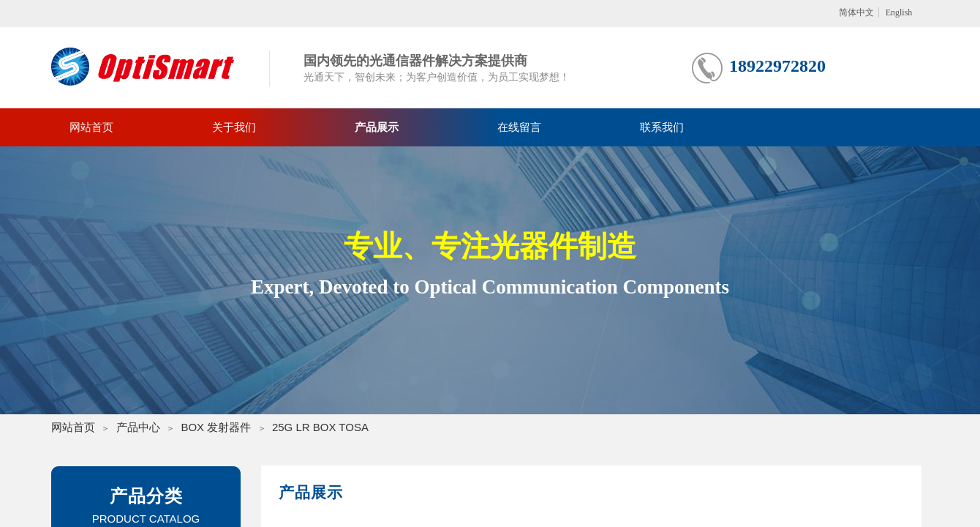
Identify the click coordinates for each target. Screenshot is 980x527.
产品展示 (377, 127)
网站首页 (91, 127)
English (899, 12)
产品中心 (138, 427)
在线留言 (519, 127)
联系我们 (662, 127)
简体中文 (856, 12)
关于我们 (234, 127)
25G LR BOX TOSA (320, 427)
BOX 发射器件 (216, 427)
